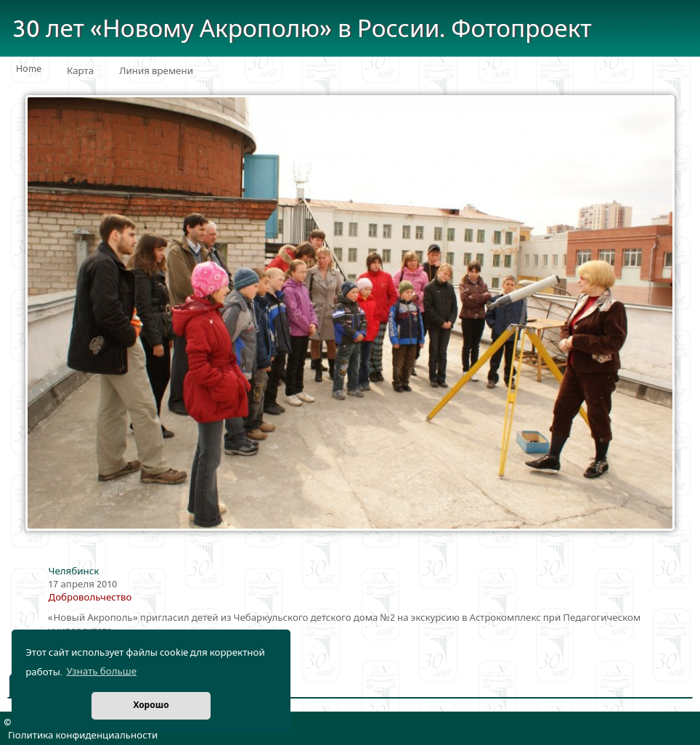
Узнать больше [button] (101, 672)
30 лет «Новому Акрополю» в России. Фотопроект (302, 29)
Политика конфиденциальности (83, 736)
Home (29, 69)
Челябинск (73, 571)
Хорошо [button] (151, 705)
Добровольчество (90, 598)
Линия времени (156, 71)
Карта (80, 71)
